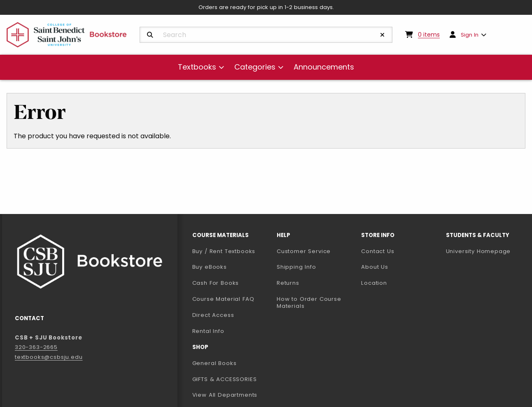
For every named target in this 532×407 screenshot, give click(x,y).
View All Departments (225, 395)
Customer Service (304, 251)
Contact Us (378, 251)
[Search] (150, 35)
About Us (375, 267)
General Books (215, 363)
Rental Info (208, 331)
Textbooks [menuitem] (197, 67)
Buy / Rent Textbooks (224, 251)
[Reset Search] (383, 35)
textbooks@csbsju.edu (49, 357)
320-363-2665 (36, 347)
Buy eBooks (231, 267)
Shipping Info (296, 267)
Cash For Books (216, 283)
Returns (288, 283)
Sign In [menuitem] (470, 35)
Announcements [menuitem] (324, 67)
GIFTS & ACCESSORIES (225, 379)
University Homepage (485, 251)
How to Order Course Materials (309, 302)
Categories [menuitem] (255, 67)
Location (374, 283)
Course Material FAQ (223, 299)
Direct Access (213, 315)
